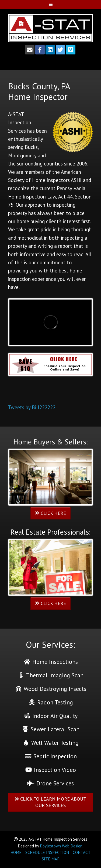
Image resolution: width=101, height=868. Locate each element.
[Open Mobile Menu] (50, 4)
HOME (16, 852)
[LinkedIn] (50, 50)
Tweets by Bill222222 (32, 407)
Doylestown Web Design (61, 846)
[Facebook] (40, 50)
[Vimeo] (71, 50)
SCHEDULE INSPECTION (47, 852)
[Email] (30, 50)
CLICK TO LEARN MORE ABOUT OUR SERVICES (51, 802)
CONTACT (82, 852)
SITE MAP (51, 859)
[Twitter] (60, 50)
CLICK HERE (50, 513)
